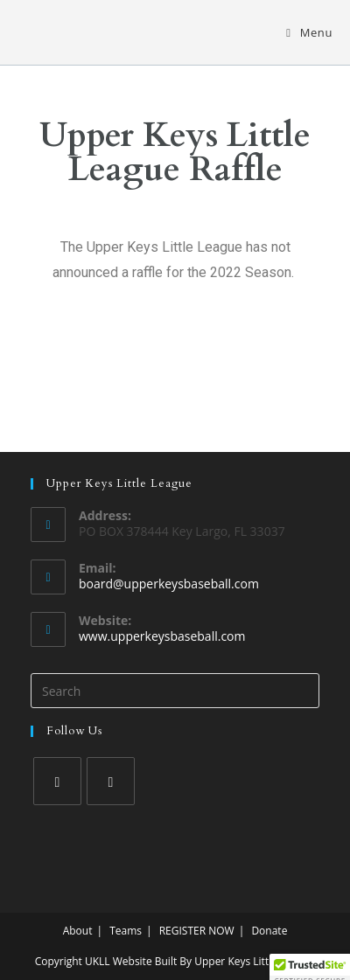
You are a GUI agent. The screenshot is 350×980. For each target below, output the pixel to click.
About (78, 931)
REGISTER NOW (197, 931)
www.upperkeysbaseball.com (162, 636)
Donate (269, 931)
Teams (126, 931)
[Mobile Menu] (309, 32)
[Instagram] (111, 781)
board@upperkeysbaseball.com (169, 584)
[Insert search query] (175, 691)
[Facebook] (57, 781)
